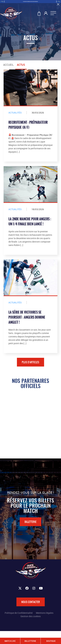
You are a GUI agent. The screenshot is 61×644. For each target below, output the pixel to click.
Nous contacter (31, 602)
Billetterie (30, 522)
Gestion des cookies (31, 616)
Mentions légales (45, 613)
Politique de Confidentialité (19, 613)
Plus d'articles (30, 362)
